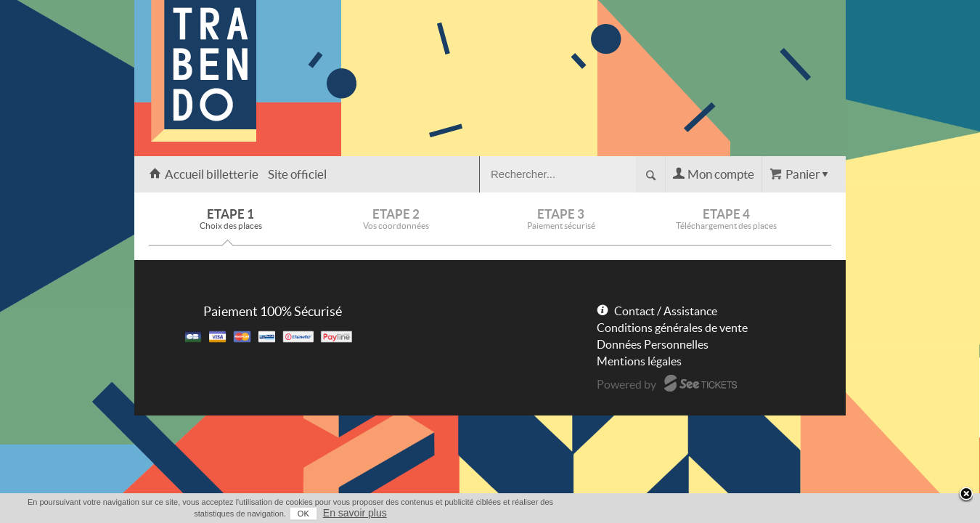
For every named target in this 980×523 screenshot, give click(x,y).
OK (767, 514)
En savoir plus (818, 513)
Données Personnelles (653, 344)
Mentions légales (639, 361)
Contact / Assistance (666, 311)
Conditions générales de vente (672, 328)
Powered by (626, 384)
